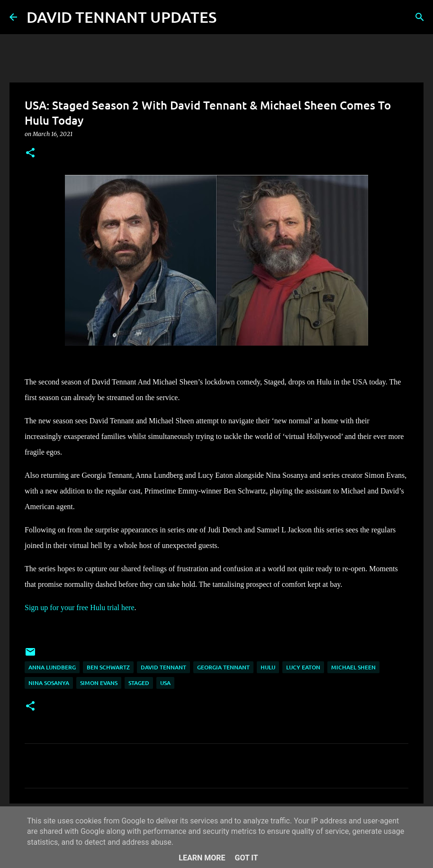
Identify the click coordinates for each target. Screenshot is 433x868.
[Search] (230, 17)
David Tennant (163, 667)
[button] (30, 153)
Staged (139, 683)
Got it (246, 858)
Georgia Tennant (223, 667)
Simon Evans (99, 683)
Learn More (202, 858)
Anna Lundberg (52, 667)
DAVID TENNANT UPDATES (122, 17)
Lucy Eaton (303, 667)
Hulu (268, 667)
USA (165, 683)
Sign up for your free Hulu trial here (79, 608)
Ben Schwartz (108, 667)
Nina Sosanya (49, 683)
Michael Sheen (353, 667)
